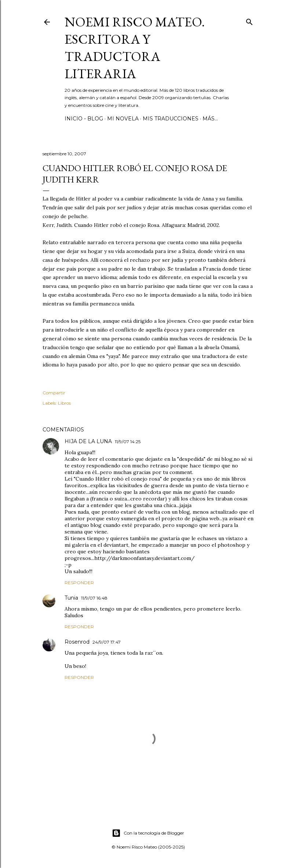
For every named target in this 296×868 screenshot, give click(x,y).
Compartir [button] (54, 393)
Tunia (71, 598)
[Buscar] (249, 20)
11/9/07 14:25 (128, 442)
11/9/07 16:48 (94, 598)
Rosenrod (77, 642)
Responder (79, 583)
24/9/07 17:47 (107, 642)
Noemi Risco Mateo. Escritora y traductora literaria (135, 48)
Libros (64, 403)
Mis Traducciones (171, 119)
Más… (210, 119)
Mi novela (123, 119)
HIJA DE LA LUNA (88, 441)
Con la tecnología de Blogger (148, 833)
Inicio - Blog (84, 119)
